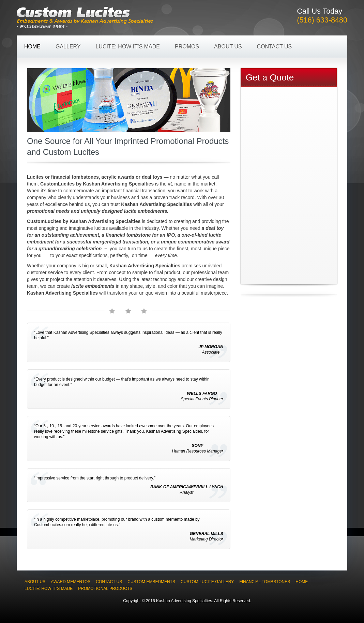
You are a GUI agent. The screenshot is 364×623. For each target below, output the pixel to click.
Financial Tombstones (265, 582)
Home (32, 47)
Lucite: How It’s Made (128, 47)
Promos (187, 47)
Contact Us (275, 47)
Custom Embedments (151, 582)
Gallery (68, 47)
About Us (228, 47)
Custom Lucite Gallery (207, 582)
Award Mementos (71, 582)
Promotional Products (105, 589)
